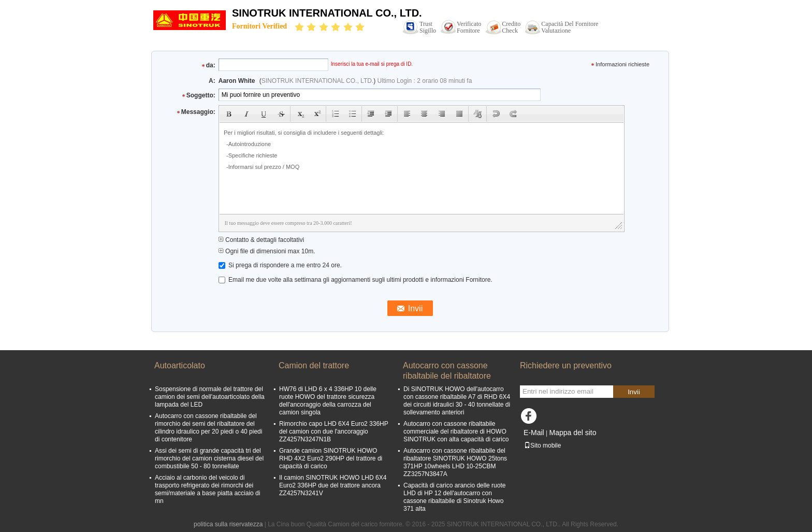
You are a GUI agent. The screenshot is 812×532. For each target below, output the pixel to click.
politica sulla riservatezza (228, 524)
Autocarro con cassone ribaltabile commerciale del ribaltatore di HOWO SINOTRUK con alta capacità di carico (456, 432)
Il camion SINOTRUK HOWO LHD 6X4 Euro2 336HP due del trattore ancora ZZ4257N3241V (333, 485)
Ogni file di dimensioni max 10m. (267, 251)
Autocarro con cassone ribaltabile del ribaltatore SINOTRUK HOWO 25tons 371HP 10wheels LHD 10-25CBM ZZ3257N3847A (455, 462)
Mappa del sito (572, 433)
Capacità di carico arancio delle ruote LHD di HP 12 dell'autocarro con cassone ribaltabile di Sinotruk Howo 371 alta (454, 497)
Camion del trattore (314, 365)
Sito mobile (542, 445)
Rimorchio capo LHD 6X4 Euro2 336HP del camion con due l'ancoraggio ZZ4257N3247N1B (334, 432)
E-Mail (534, 433)
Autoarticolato (180, 365)
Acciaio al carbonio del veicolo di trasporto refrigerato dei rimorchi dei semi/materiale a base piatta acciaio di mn (207, 489)
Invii (634, 392)
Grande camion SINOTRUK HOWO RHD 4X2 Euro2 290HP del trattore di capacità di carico (331, 458)
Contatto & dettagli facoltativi (261, 240)
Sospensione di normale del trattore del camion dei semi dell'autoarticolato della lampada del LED (210, 397)
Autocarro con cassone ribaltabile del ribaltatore (447, 371)
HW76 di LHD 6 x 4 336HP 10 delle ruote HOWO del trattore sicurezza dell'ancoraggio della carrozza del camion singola (328, 401)
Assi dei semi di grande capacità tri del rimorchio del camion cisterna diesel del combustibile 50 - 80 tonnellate (209, 458)
